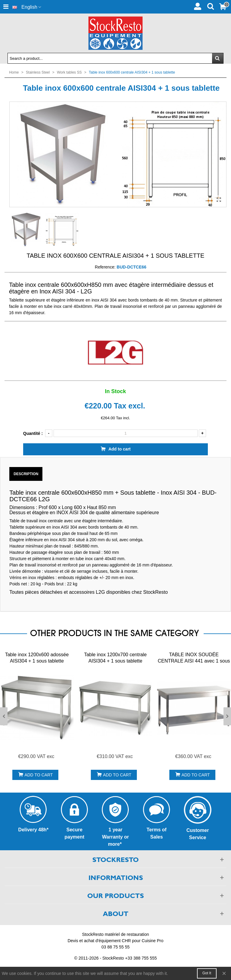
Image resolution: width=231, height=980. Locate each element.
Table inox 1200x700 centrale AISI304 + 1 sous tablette (115, 658)
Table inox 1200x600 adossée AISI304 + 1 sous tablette (37, 658)
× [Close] (224, 973)
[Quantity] (126, 433)
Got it (207, 973)
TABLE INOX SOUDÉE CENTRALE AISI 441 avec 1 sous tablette (194, 661)
